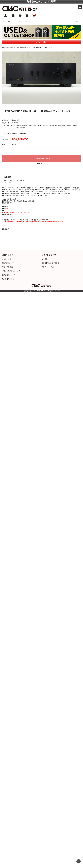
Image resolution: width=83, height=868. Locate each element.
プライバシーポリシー (49, 267)
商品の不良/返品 (8, 267)
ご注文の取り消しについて (11, 271)
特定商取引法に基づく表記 (50, 263)
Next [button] (78, 78)
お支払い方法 (7, 259)
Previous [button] (3, 78)
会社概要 (44, 259)
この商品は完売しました (42, 159)
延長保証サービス (8, 279)
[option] (42, 78)
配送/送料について (8, 263)
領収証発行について (9, 275)
